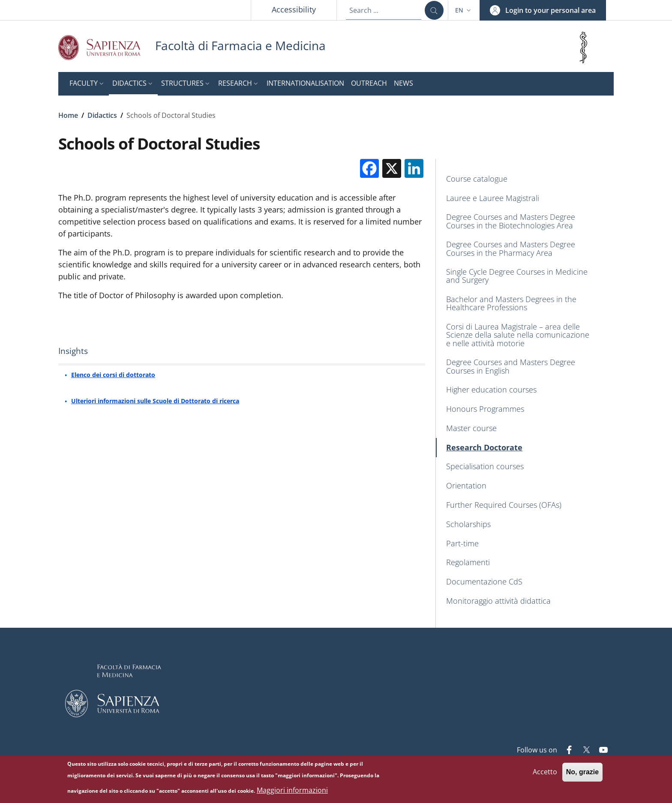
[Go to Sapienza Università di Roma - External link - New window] (107, 47)
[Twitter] (583, 751)
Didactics (102, 115)
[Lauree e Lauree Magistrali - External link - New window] (525, 198)
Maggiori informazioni (292, 791)
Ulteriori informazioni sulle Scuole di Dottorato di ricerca (155, 401)
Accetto (545, 773)
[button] (464, 10)
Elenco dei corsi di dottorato (113, 375)
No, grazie (582, 773)
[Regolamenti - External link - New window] (525, 563)
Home (68, 115)
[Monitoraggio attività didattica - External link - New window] (525, 601)
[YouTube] (600, 751)
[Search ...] (434, 10)
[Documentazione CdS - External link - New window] (525, 582)
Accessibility (294, 9)
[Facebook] (566, 751)
